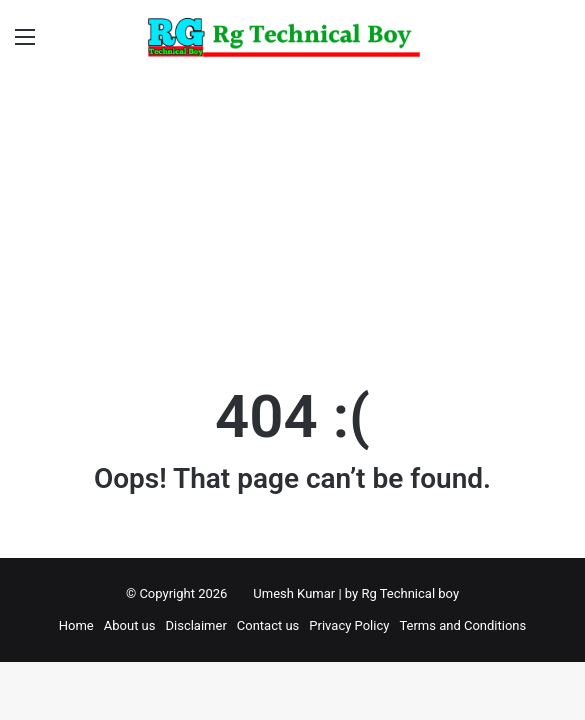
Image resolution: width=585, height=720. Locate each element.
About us (130, 625)
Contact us (268, 625)
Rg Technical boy (410, 593)
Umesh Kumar (294, 593)
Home (76, 625)
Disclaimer (195, 625)
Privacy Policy (349, 625)
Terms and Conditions (462, 625)
